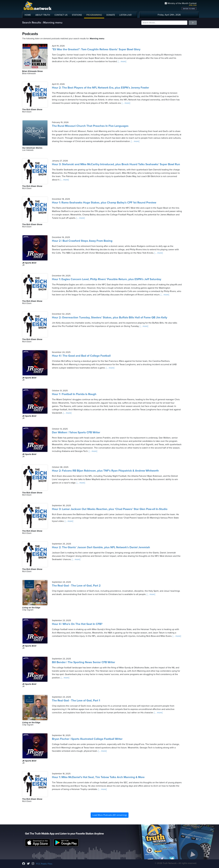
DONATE (111, 15)
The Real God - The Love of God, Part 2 (76, 586)
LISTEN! (126, 15)
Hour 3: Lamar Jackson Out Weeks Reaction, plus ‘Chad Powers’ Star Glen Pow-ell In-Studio (110, 509)
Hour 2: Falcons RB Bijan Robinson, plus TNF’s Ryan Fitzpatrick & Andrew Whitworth (105, 471)
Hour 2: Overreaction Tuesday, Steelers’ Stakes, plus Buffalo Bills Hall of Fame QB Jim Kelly (110, 318)
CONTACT (61, 15)
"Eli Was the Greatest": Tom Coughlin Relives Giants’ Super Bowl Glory (96, 49)
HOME (28, 15)
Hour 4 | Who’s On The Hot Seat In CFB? (77, 624)
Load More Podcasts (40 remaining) (110, 815)
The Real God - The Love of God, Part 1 (76, 701)
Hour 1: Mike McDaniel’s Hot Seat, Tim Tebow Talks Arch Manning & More (98, 777)
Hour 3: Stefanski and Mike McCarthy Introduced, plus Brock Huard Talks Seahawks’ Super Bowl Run (116, 164)
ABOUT (43, 15)
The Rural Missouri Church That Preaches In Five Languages (90, 126)
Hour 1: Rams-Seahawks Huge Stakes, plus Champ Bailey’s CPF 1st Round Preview (104, 203)
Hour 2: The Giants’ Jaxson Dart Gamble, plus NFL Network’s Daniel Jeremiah (101, 547)
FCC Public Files (44, 864)
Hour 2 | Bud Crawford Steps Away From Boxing (82, 241)
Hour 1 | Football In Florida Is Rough (74, 394)
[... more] (122, 61)
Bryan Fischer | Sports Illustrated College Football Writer (87, 739)
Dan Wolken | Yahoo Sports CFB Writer (76, 432)
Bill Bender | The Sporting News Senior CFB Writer (84, 662)
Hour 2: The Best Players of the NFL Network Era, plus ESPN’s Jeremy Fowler (100, 88)
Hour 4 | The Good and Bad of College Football (81, 356)
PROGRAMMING (94, 15)
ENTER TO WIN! (189, 9)
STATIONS (77, 15)
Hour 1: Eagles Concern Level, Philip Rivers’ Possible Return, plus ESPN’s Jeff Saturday (107, 279)
